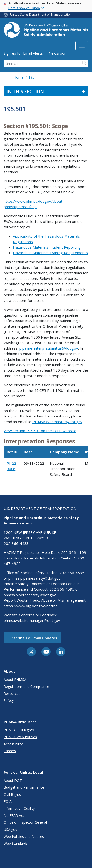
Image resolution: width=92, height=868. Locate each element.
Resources (12, 694)
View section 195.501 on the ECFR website (40, 431)
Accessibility (13, 744)
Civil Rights (12, 794)
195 (31, 77)
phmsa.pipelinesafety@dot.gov (34, 578)
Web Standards (16, 843)
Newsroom (58, 53)
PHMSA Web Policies (20, 737)
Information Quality (19, 808)
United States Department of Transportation (41, 15)
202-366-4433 (16, 543)
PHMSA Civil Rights (19, 730)
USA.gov (10, 829)
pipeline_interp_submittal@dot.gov (49, 348)
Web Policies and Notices (24, 837)
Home (19, 77)
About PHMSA (15, 680)
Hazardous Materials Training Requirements (50, 253)
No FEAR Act (14, 815)
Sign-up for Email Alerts (23, 53)
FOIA (8, 802)
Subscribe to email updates (32, 638)
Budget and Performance (24, 787)
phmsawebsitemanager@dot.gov (32, 620)
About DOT (13, 780)
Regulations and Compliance (26, 686)
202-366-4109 (74, 552)
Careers (10, 751)
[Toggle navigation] (82, 46)
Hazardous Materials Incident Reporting (47, 247)
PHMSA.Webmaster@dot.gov (57, 422)
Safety (9, 700)
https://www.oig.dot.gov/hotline (31, 606)
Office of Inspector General (25, 822)
